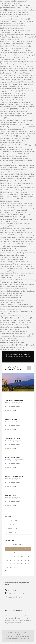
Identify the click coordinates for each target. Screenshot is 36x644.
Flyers (7, 422)
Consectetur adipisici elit (15, 476)
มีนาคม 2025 (11, 525)
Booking (17, 633)
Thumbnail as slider (13, 438)
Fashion (8, 403)
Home (10, 633)
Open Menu (29, 368)
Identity (13, 422)
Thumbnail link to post (14, 400)
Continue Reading (12, 410)
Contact (18, 635)
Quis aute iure (10, 495)
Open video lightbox (13, 419)
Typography (14, 441)
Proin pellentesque (13, 457)
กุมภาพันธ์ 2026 (12, 521)
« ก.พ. (7, 570)
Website (22, 403)
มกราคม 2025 (12, 533)
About (24, 633)
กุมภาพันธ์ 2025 (12, 529)
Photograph (15, 403)
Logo (7, 479)
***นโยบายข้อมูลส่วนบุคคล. (14, 597)
